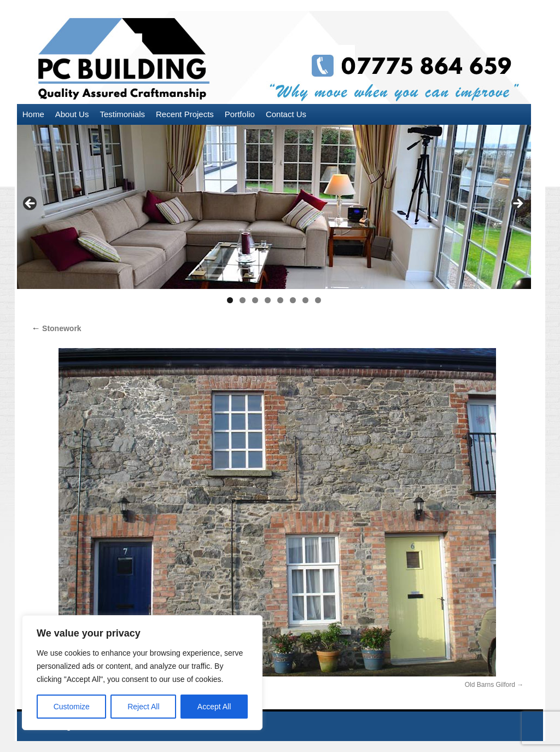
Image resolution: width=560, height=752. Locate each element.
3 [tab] (255, 300)
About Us (72, 114)
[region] (142, 673)
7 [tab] (305, 300)
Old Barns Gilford (490, 685)
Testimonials (122, 114)
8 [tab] (318, 300)
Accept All (214, 707)
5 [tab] (280, 300)
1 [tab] (230, 300)
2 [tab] (243, 300)
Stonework (56, 328)
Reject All (143, 707)
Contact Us (286, 114)
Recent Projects (185, 114)
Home (33, 114)
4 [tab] (268, 300)
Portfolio (240, 114)
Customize (72, 707)
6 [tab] (293, 300)
